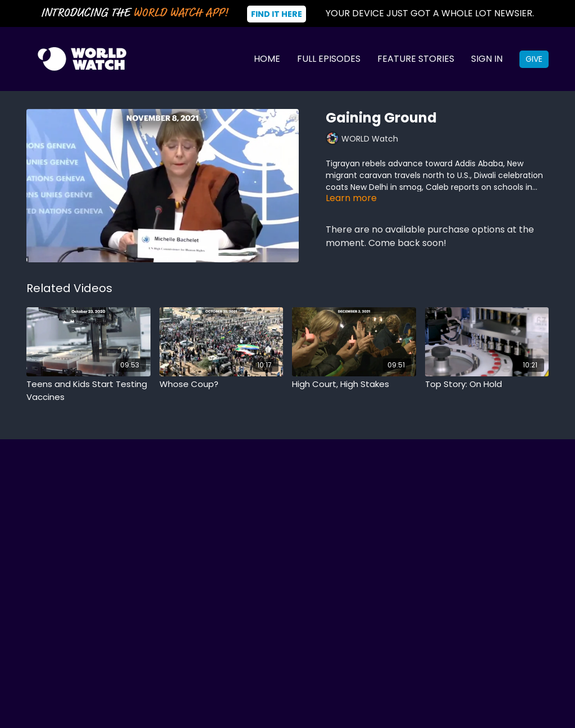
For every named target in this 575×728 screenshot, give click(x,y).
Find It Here (277, 14)
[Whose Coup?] (222, 385)
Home (267, 59)
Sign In (487, 59)
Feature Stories (416, 59)
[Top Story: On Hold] (487, 385)
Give (534, 59)
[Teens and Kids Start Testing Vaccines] (88, 391)
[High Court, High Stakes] (354, 385)
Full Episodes (329, 59)
